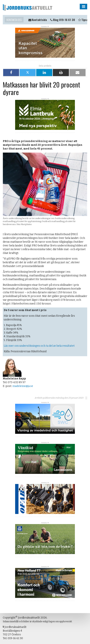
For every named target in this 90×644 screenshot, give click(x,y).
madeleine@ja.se (23, 386)
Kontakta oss (14, 20)
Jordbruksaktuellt (28, 7)
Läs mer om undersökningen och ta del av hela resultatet (39, 346)
